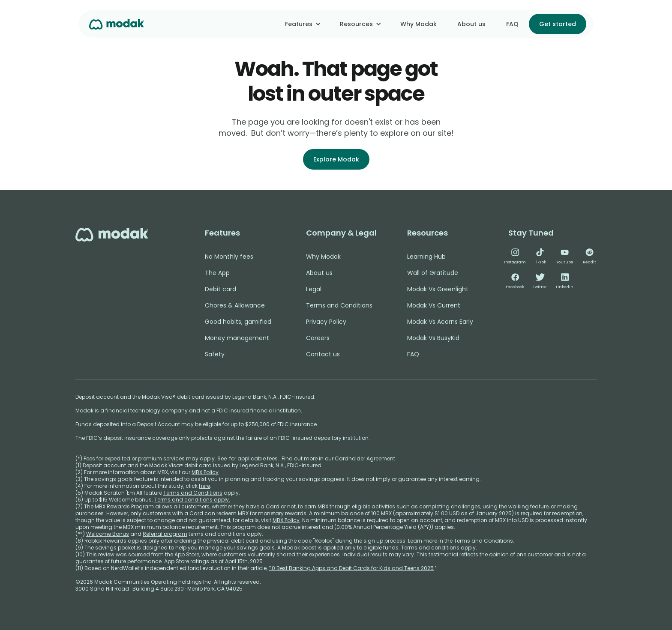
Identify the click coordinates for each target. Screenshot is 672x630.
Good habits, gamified (238, 322)
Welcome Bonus (108, 534)
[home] (117, 24)
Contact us (323, 354)
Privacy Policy (326, 322)
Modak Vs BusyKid (433, 338)
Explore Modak (336, 159)
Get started (558, 24)
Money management (237, 338)
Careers (318, 338)
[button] (302, 24)
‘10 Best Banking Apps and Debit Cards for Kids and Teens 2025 (351, 568)
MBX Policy (205, 472)
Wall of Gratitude (433, 273)
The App (217, 273)
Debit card (220, 289)
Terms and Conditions (339, 305)
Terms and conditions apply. (192, 500)
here (204, 486)
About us (471, 24)
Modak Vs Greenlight (438, 289)
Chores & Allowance (235, 305)
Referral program (165, 534)
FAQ (512, 24)
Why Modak (418, 24)
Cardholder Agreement (365, 458)
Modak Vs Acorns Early (440, 322)
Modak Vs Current (434, 305)
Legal (314, 289)
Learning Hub (426, 257)
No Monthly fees (229, 257)
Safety (215, 354)
